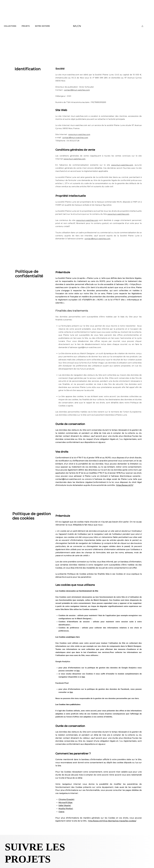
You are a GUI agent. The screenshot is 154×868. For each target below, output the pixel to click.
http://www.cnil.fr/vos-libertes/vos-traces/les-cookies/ (112, 821)
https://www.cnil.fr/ (125, 485)
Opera (61, 812)
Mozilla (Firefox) (66, 809)
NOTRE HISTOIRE (42, 26)
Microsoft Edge (65, 803)
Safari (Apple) (65, 806)
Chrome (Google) (66, 799)
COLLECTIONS (10, 26)
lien (78, 671)
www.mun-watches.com (79, 135)
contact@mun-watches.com (68, 479)
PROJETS (26, 26)
